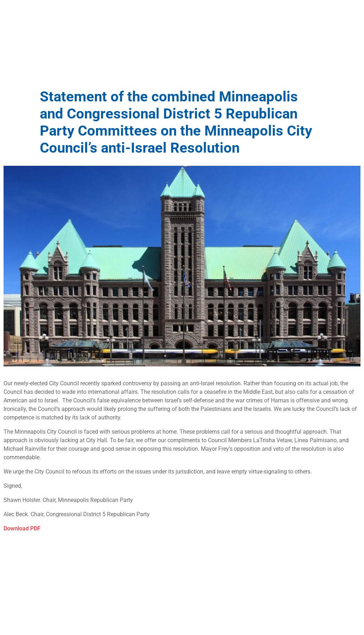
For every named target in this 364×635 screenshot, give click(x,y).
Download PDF (22, 528)
